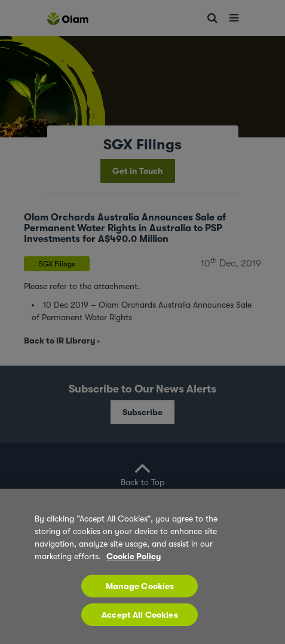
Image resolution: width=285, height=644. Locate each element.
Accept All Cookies (140, 615)
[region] (142, 566)
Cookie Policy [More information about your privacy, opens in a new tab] (134, 556)
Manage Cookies (140, 586)
